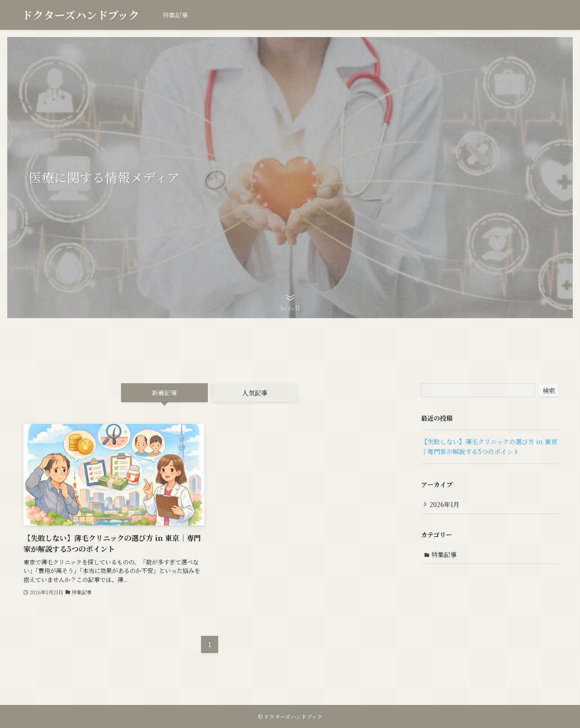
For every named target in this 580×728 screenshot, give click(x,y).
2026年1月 (445, 504)
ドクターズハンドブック (80, 15)
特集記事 (445, 555)
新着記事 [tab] (164, 393)
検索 (549, 390)
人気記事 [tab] (255, 393)
